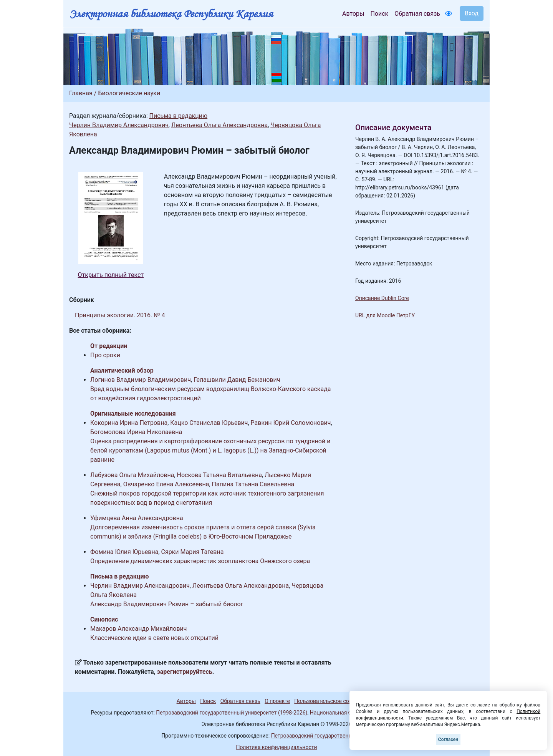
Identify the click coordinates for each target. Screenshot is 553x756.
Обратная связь (417, 14)
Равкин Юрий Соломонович (291, 423)
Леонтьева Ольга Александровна (219, 125)
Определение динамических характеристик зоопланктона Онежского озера (200, 561)
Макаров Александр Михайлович (139, 629)
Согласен (448, 739)
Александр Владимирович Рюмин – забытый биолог (167, 604)
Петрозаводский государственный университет (331, 736)
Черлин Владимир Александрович (119, 125)
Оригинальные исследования (133, 414)
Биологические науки (129, 93)
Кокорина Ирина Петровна (129, 423)
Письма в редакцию (178, 116)
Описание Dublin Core (382, 298)
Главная (81, 93)
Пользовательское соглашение (334, 701)
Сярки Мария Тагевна (193, 552)
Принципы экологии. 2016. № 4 (120, 315)
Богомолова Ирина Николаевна (136, 432)
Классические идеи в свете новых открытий (154, 638)
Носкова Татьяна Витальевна (219, 475)
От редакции (109, 346)
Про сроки (105, 355)
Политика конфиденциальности (276, 747)
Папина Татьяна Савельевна (253, 484)
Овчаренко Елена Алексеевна (166, 484)
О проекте (277, 701)
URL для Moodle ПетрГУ (385, 315)
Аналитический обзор (122, 371)
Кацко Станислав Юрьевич (209, 423)
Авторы (353, 14)
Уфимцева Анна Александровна (137, 518)
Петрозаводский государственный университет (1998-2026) (232, 713)
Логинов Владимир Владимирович (141, 380)
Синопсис (104, 619)
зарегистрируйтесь (185, 672)
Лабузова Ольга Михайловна (132, 475)
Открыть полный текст (111, 275)
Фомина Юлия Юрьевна (124, 552)
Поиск (379, 14)
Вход (472, 13)
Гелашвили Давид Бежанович (237, 380)
